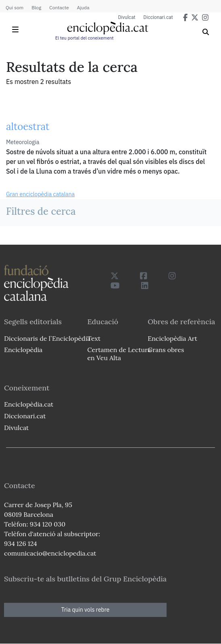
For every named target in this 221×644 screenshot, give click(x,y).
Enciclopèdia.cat (29, 404)
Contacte (59, 7)
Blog (36, 7)
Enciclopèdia (23, 350)
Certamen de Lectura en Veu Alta (119, 353)
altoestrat (28, 127)
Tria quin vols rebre (85, 610)
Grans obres (166, 350)
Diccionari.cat (158, 17)
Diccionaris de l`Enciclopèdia (47, 338)
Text (94, 338)
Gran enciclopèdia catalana (40, 194)
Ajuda (83, 7)
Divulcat (127, 17)
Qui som (15, 7)
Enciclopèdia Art (172, 338)
